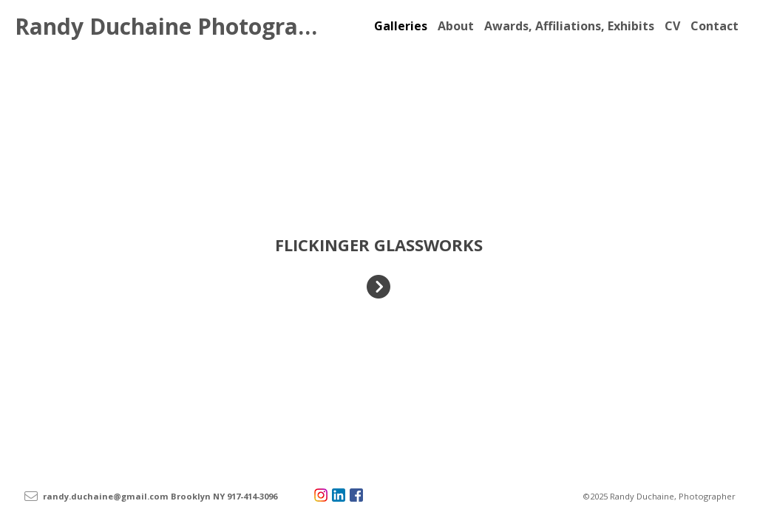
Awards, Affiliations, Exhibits (569, 26)
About (456, 26)
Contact (714, 26)
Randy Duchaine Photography (177, 26)
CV (672, 26)
